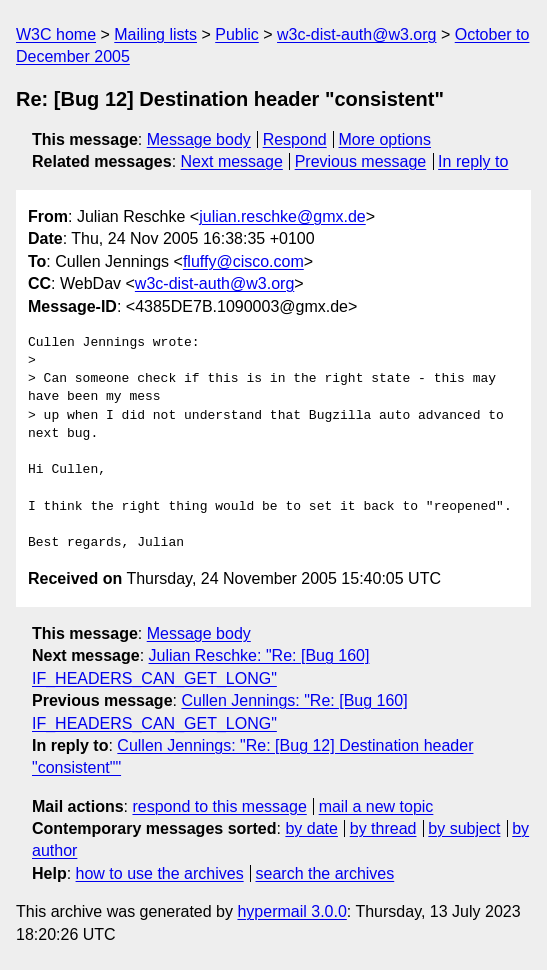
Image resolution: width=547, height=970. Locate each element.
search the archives (325, 873)
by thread (383, 828)
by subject (464, 828)
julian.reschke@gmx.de (282, 216)
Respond (295, 139)
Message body (199, 139)
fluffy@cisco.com (243, 261)
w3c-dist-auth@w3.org (356, 34)
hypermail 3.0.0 (291, 911)
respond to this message (219, 806)
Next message (232, 161)
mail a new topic (376, 806)
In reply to (473, 161)
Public (237, 34)
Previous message (361, 161)
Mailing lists (155, 34)
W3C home (56, 34)
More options (385, 139)
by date (311, 828)
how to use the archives (160, 873)
